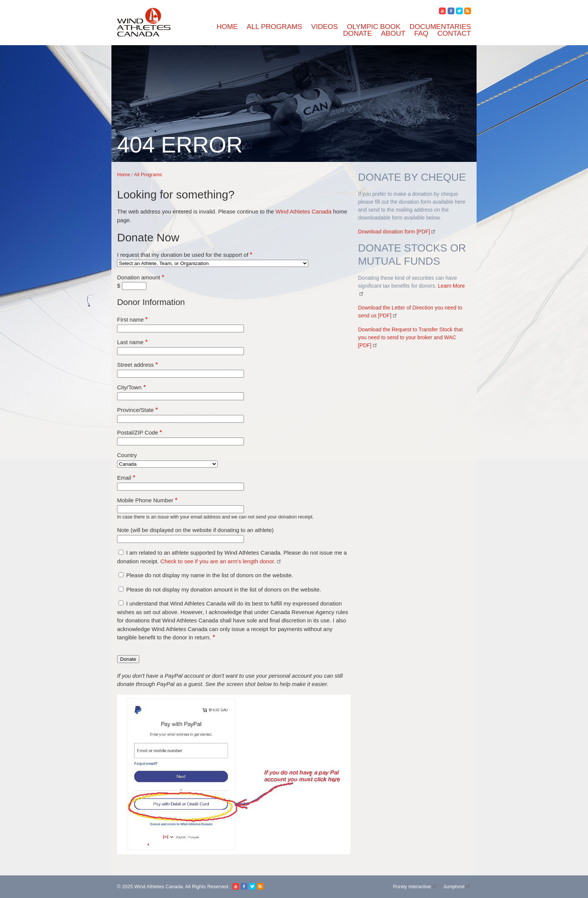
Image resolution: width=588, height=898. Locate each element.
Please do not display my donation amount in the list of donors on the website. (224, 589)
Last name (130, 342)
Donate (357, 33)
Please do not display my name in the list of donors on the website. (210, 575)
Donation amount (139, 277)
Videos (325, 27)
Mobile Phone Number (145, 500)
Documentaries (440, 27)
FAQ (421, 33)
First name (130, 319)
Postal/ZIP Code (138, 432)
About (393, 33)
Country (127, 455)
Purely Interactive (415, 887)
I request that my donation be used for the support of (183, 255)
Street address (136, 365)
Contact (454, 33)
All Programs (274, 27)
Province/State (136, 410)
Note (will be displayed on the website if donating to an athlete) (195, 530)
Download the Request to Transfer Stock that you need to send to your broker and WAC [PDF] (410, 337)
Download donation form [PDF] (397, 232)
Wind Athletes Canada (303, 211)
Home (227, 27)
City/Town (129, 387)
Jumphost (457, 887)
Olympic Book (373, 27)
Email (124, 478)
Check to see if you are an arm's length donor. (221, 561)
